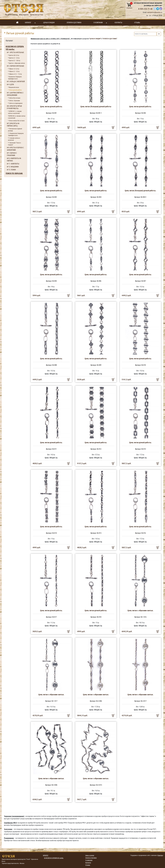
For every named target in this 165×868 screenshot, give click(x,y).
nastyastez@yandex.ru (155, 12)
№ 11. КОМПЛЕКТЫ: (13, 164)
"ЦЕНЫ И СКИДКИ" (95, 39)
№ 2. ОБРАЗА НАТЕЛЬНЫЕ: (16, 66)
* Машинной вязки (13, 87)
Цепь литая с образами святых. (140, 611)
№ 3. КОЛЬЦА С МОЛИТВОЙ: (16, 82)
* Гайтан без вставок (14, 98)
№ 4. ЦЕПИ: (10, 85)
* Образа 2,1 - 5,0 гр (14, 71)
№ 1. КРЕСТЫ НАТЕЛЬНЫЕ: (16, 52)
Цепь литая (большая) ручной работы (96, 107)
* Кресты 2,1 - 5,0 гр (14, 58)
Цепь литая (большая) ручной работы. (140, 191)
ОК (159, 34)
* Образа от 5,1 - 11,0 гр (15, 74)
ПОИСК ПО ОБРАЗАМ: (14, 173)
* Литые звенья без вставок (16, 121)
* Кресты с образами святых (16, 63)
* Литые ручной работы (15, 90)
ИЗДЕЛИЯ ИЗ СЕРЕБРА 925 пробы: (15, 48)
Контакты (118, 23)
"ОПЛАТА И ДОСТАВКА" (110, 39)
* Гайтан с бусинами (14, 101)
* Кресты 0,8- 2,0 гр (14, 55)
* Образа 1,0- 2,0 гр (14, 69)
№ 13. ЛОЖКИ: (11, 170)
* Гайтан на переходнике (15, 103)
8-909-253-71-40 (145, 9)
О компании (100, 23)
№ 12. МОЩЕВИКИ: (13, 167)
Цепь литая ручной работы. (51, 107)
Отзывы (137, 23)
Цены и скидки (49, 23)
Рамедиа (160, 855)
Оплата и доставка (74, 23)
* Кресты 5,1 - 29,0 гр (14, 61)
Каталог (30, 23)
